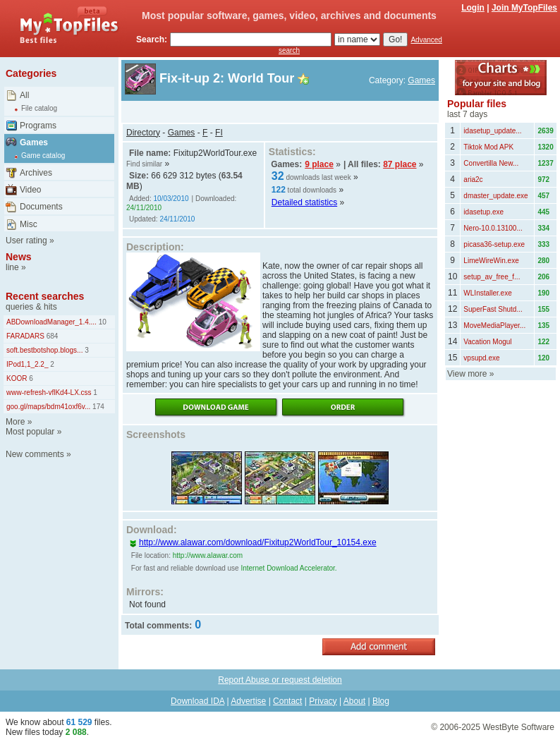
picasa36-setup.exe (494, 244)
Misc (29, 224)
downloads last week (318, 177)
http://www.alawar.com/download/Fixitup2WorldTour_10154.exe (253, 542)
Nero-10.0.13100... (493, 228)
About (354, 701)
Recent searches (45, 296)
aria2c (473, 180)
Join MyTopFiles (524, 8)
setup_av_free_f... (492, 277)
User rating (26, 241)
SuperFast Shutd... (493, 309)
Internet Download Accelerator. (288, 568)
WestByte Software (518, 727)
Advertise (248, 701)
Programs (38, 126)
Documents (41, 207)
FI (219, 133)
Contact (287, 701)
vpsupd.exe (481, 358)
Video (30, 190)
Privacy (323, 701)
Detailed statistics (304, 202)
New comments (35, 454)
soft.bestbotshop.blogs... (44, 350)
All (24, 95)
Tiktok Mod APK (488, 147)
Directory (143, 133)
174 (97, 407)
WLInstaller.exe (487, 293)
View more (467, 374)
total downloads (312, 190)
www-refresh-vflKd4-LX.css (49, 393)
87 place (400, 164)
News (19, 257)
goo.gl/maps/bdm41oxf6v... (48, 407)
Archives (36, 173)
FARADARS (25, 336)
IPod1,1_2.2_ (28, 364)
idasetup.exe (483, 212)
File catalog (39, 108)
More (15, 422)
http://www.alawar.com (208, 555)
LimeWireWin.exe (491, 261)
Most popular (30, 432)
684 (51, 336)
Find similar (144, 164)
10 (102, 322)
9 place (319, 164)
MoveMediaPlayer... (494, 326)
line (12, 267)
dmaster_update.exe (495, 196)
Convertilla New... (491, 163)
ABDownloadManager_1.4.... (51, 322)
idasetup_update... (492, 131)
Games (34, 142)
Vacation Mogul (487, 342)
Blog (381, 701)
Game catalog (43, 156)
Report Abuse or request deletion (280, 680)
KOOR (17, 378)
